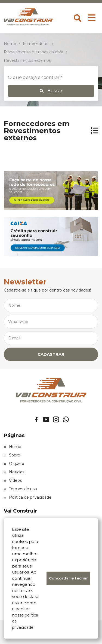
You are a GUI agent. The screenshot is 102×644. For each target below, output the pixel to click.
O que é (14, 464)
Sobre (12, 455)
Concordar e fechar (68, 578)
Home (13, 447)
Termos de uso (20, 489)
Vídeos (13, 480)
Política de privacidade (28, 497)
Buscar (51, 91)
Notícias (14, 472)
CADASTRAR (51, 354)
